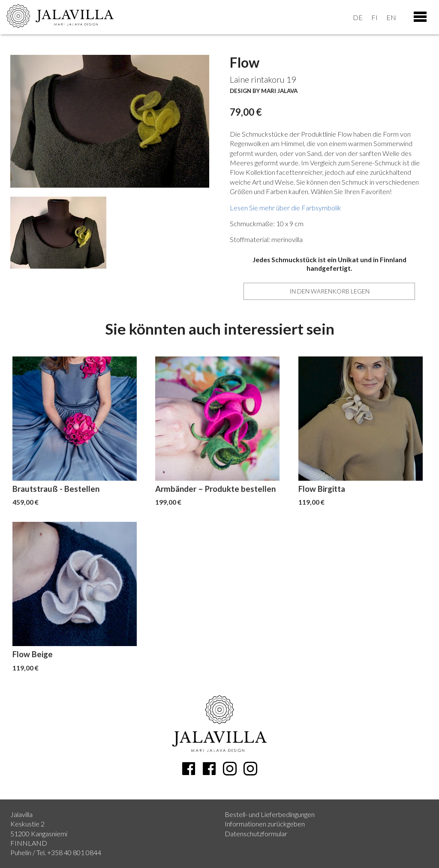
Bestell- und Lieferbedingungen (270, 814)
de (358, 17)
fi (374, 17)
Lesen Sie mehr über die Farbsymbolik (286, 208)
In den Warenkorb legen (329, 291)
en (391, 17)
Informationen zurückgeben (265, 824)
